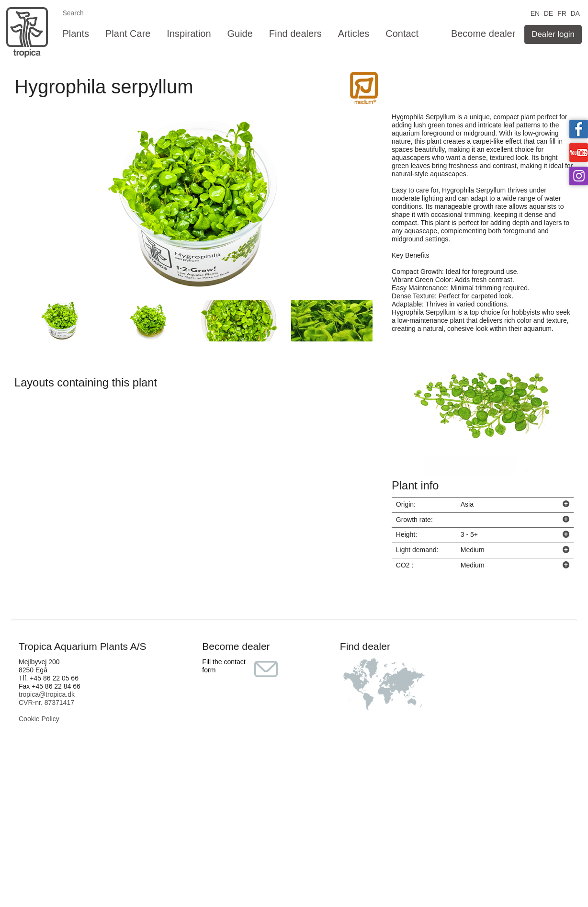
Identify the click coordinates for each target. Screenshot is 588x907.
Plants (76, 34)
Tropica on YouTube (579, 153)
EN (535, 13)
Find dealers (295, 34)
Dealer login (553, 34)
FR (562, 13)
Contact (402, 34)
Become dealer (483, 34)
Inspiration (189, 34)
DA (575, 13)
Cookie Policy (39, 719)
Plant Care (128, 34)
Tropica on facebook (579, 129)
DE (548, 13)
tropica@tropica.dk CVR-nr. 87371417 (47, 698)
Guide (240, 34)
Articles (354, 34)
